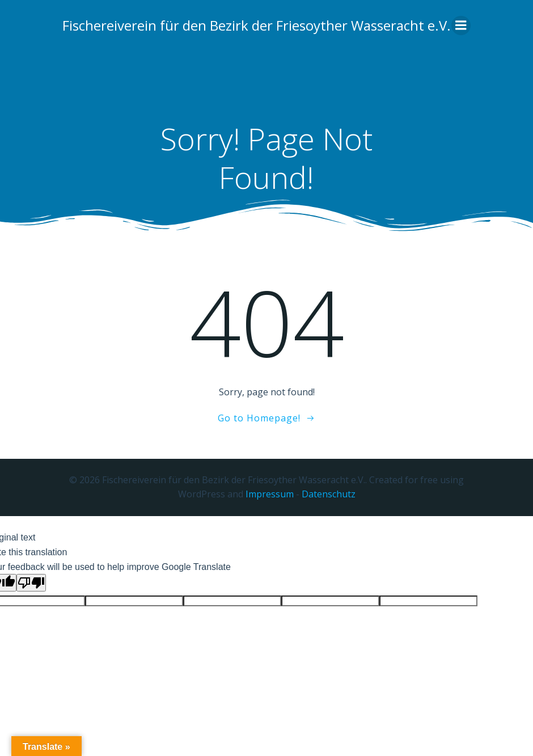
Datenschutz (329, 494)
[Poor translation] (31, 583)
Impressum (270, 494)
